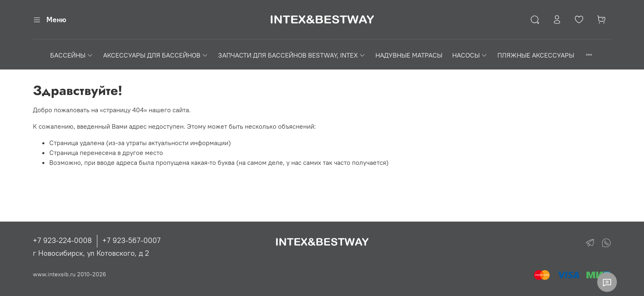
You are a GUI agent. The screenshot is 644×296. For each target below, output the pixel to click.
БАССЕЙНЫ (72, 55)
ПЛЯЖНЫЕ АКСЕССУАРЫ (536, 55)
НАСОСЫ (470, 55)
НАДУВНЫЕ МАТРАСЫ (409, 55)
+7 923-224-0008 (62, 240)
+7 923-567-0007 (131, 240)
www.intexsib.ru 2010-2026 (69, 274)
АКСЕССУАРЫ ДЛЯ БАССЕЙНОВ (156, 55)
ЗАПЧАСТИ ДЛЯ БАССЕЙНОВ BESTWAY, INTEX (292, 55)
